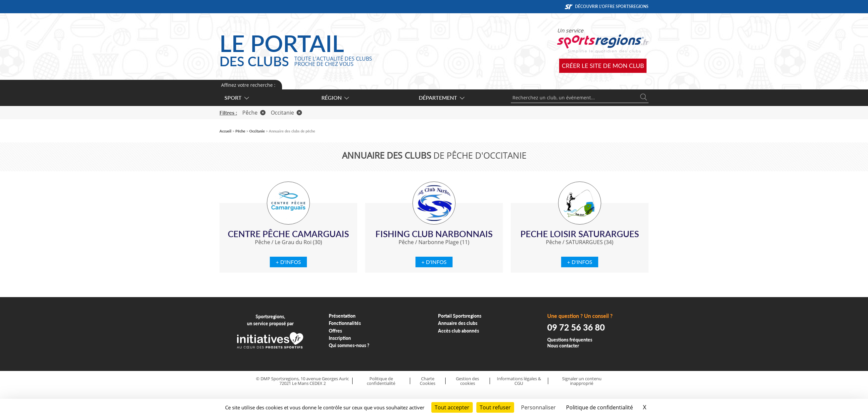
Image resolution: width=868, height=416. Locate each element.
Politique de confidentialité (381, 381)
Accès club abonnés (458, 331)
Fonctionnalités (345, 323)
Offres (335, 331)
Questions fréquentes (570, 340)
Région (335, 98)
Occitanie (286, 113)
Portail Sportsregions (460, 316)
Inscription (340, 338)
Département (441, 98)
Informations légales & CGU (519, 381)
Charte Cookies (428, 381)
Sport (236, 98)
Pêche (254, 113)
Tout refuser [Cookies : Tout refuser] (495, 407)
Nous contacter (563, 346)
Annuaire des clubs (458, 323)
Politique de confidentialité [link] (600, 407)
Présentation (342, 316)
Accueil (225, 131)
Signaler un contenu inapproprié (582, 381)
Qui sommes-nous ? (349, 345)
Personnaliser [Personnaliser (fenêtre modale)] (538, 407)
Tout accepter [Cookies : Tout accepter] (452, 407)
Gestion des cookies (467, 381)
